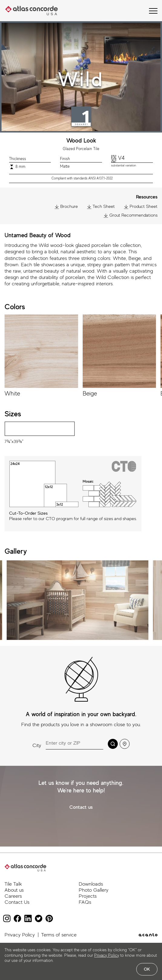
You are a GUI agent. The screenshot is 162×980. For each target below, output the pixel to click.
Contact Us (17, 902)
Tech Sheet (101, 206)
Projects (88, 896)
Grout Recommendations (131, 215)
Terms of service (59, 935)
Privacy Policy (20, 935)
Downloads (91, 884)
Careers (13, 896)
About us (14, 890)
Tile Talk (13, 884)
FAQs (85, 902)
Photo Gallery (94, 890)
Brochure (66, 206)
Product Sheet (141, 206)
